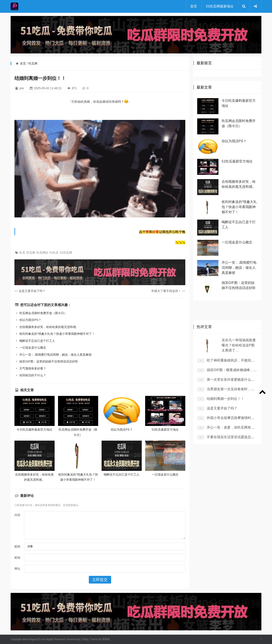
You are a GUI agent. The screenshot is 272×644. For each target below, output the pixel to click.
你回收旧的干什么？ (30, 375)
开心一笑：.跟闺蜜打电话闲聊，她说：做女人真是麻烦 (53, 355)
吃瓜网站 (42, 253)
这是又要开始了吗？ (30, 291)
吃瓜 (22, 253)
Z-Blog (85, 639)
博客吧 (106, 639)
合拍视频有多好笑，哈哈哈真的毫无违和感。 (47, 327)
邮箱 (17, 558)
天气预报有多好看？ (30, 368)
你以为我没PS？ (28, 320)
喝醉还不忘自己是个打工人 (35, 341)
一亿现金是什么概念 (30, 348)
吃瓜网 (33, 63)
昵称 (17, 546)
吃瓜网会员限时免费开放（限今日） (41, 313)
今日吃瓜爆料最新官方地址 (34, 430)
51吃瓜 (54, 253)
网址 (17, 569)
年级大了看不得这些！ (168, 291)
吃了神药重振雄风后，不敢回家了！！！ (237, 445)
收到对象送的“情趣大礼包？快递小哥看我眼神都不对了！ (55, 334)
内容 (17, 515)
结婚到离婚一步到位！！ (225, 484)
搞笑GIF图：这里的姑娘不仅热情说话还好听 (46, 361)
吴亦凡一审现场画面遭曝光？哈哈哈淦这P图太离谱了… (239, 430)
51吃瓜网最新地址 (220, 6)
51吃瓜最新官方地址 (165, 430)
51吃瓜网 (66, 253)
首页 (194, 6)
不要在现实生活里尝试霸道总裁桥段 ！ (236, 522)
